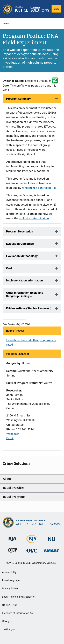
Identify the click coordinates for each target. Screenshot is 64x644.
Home (6, 23)
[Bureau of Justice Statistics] (32, 541)
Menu (56, 9)
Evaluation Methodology (22, 256)
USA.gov (7, 621)
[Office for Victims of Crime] (32, 551)
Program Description (20, 231)
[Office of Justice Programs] (7, 9)
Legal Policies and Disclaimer (19, 597)
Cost (9, 268)
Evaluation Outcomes (20, 244)
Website (13, 434)
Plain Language (11, 580)
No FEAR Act (9, 605)
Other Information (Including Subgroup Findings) (25, 294)
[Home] (32, 9)
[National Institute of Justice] (52, 537)
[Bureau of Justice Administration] (13, 537)
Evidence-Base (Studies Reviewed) (29, 308)
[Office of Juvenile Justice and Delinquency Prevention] (12, 551)
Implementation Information (24, 280)
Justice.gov (9, 629)
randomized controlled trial (39, 188)
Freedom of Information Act (18, 613)
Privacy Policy (10, 589)
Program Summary (18, 99)
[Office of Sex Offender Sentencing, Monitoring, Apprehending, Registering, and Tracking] (52, 550)
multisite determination (34, 218)
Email (10, 438)
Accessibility (9, 572)
